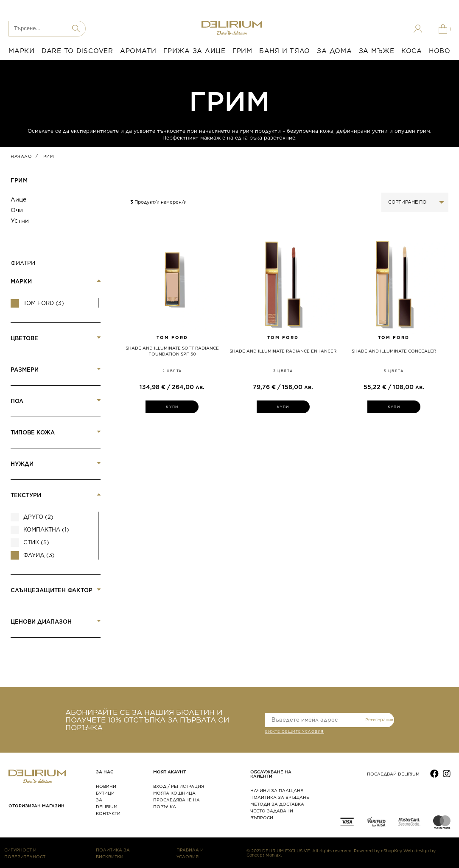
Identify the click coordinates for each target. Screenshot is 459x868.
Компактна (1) (46, 530)
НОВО (440, 51)
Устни (20, 221)
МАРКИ (22, 51)
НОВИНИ (106, 786)
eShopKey (392, 851)
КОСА (412, 51)
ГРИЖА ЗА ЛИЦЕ (195, 51)
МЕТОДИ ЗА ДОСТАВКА (277, 804)
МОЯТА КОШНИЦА (174, 793)
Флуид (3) (39, 555)
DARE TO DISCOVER (77, 51)
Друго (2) (38, 517)
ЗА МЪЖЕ (377, 51)
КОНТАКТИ (108, 813)
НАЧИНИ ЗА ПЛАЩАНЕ (277, 790)
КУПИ (172, 407)
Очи (17, 210)
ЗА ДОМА (334, 51)
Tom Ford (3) (44, 303)
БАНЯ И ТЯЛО (285, 51)
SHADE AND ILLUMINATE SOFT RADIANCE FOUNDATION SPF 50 (172, 351)
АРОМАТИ (138, 51)
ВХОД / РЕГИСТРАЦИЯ (179, 786)
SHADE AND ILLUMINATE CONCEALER (394, 351)
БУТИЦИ (105, 793)
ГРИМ (242, 51)
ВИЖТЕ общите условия (295, 732)
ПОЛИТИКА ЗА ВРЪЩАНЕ (280, 797)
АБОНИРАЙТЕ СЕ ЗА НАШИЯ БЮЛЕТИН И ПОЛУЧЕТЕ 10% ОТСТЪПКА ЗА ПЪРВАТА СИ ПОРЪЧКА (147, 720)
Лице (18, 199)
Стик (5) (36, 542)
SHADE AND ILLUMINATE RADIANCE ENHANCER (283, 351)
